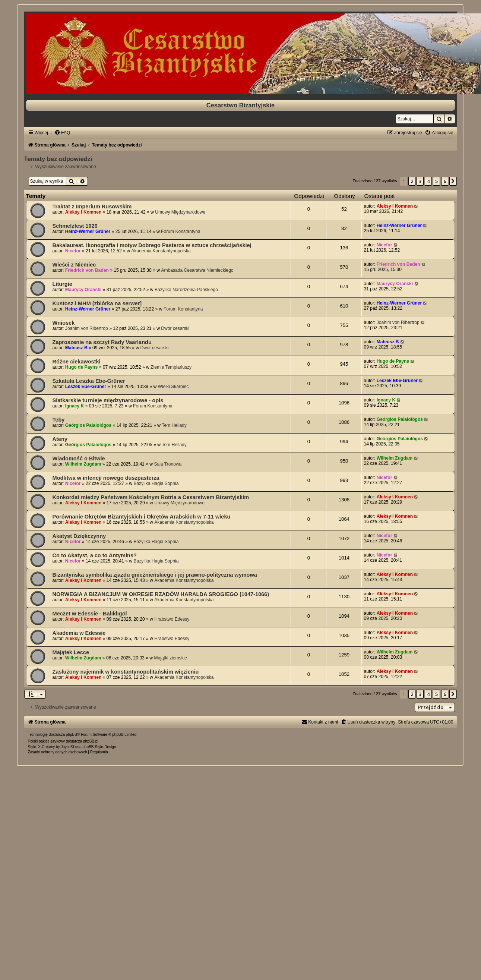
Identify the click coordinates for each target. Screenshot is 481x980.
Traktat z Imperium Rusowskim (92, 207)
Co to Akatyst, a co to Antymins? (95, 555)
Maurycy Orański (83, 290)
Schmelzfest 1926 (75, 226)
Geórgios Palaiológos (88, 425)
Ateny (60, 439)
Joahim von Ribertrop (87, 328)
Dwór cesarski (175, 328)
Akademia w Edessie (79, 633)
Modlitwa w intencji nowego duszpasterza (106, 478)
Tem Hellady (174, 425)
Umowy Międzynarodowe (180, 212)
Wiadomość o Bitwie (79, 459)
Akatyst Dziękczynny (79, 536)
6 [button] (445, 181)
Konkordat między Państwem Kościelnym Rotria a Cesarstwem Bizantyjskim (151, 497)
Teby (59, 420)
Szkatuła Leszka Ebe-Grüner (89, 381)
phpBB (72, 735)
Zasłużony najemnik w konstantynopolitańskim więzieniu (126, 672)
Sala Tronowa (168, 464)
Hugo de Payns (81, 367)
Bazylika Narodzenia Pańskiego (186, 290)
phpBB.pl (91, 741)
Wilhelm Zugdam (83, 464)
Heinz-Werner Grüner (88, 231)
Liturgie (62, 284)
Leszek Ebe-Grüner (86, 387)
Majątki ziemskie (170, 658)
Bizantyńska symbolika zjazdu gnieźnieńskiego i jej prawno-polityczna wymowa (155, 575)
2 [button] (412, 181)
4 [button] (428, 181)
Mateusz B (76, 348)
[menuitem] (62, 133)
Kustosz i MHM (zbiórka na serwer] (97, 303)
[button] (453, 181)
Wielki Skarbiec (173, 387)
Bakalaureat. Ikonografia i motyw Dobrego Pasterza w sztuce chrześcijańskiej (152, 245)
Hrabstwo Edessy (172, 619)
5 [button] (436, 181)
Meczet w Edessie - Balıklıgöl (90, 614)
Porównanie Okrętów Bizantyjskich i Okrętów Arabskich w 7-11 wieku (142, 517)
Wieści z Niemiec (74, 265)
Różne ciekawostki (77, 362)
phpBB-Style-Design (99, 747)
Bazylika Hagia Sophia (156, 483)
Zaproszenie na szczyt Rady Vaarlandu (102, 342)
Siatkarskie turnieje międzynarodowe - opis (108, 400)
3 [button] (420, 181)
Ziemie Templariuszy (171, 367)
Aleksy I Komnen (83, 212)
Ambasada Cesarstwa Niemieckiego (197, 270)
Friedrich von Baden (87, 270)
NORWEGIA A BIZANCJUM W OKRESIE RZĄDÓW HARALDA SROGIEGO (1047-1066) (161, 594)
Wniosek (64, 323)
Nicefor (73, 251)
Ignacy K (75, 406)
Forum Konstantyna (181, 231)
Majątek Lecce (71, 652)
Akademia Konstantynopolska (161, 251)
